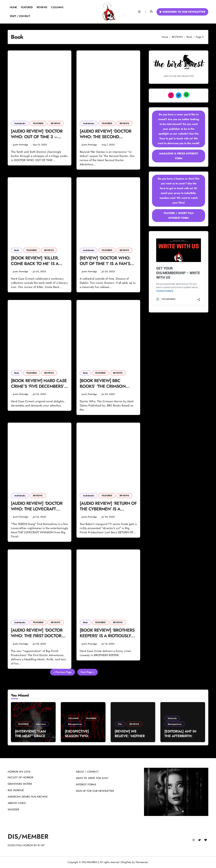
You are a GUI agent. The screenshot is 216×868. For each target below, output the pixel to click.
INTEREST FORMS (86, 784)
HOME (13, 7)
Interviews (41, 724)
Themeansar (142, 862)
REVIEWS (42, 7)
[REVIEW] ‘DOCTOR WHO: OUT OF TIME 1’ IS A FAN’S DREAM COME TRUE (105, 264)
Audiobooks (20, 123)
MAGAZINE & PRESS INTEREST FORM (179, 156)
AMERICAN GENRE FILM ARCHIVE (28, 797)
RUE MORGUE (16, 790)
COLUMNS (57, 7)
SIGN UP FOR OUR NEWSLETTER (95, 791)
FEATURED (27, 7)
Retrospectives (75, 724)
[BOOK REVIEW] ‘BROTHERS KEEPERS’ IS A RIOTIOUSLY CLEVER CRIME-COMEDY (107, 636)
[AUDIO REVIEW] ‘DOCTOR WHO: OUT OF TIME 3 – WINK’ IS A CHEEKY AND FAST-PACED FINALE (37, 139)
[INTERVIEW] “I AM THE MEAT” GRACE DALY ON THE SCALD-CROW (32, 738)
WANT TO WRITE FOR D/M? (92, 778)
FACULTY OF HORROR (20, 777)
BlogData (126, 862)
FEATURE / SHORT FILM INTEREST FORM (179, 215)
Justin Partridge (21, 145)
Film (120, 724)
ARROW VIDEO (17, 803)
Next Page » (88, 672)
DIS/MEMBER (28, 836)
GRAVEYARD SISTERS (20, 784)
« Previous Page (63, 672)
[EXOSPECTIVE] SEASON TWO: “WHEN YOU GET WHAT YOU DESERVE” (83, 738)
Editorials (172, 718)
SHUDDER (13, 809)
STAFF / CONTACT (20, 16)
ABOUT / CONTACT (87, 772)
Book (17, 250)
